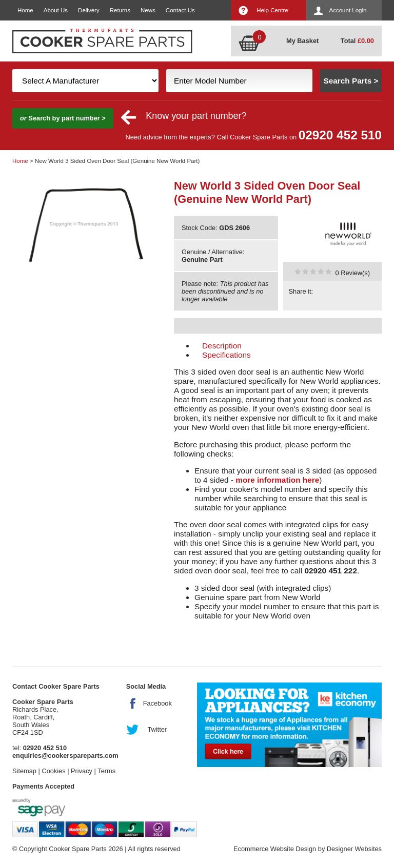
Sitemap (24, 771)
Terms (106, 771)
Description (222, 346)
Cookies (53, 771)
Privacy (82, 771)
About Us (56, 10)
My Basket (302, 41)
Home (25, 10)
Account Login (348, 10)
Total (357, 41)
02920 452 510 (340, 135)
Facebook (157, 703)
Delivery (89, 10)
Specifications (226, 355)
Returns (120, 10)
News (148, 10)
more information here (277, 480)
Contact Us (180, 10)
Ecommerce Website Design (275, 849)
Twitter (157, 729)
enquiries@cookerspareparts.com (65, 756)
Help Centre (272, 10)
